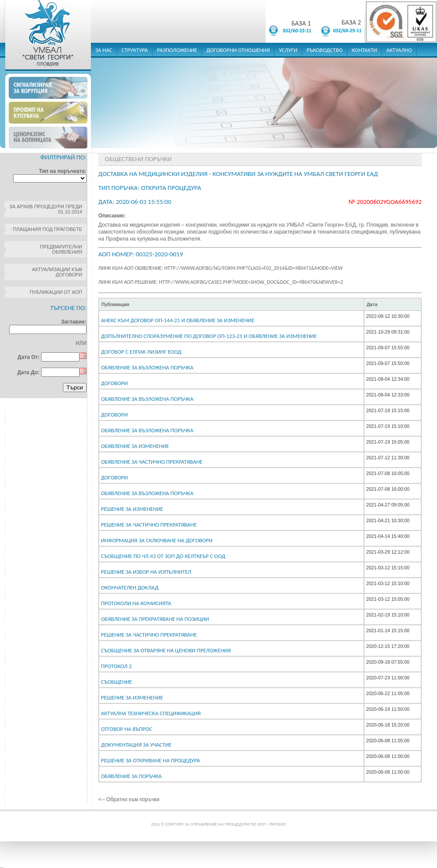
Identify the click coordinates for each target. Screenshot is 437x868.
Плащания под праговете (48, 229)
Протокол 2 (116, 666)
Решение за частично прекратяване (149, 525)
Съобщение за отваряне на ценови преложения (166, 650)
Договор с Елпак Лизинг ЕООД (141, 352)
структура (135, 50)
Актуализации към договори (57, 272)
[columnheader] (231, 304)
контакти (364, 50)
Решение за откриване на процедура (151, 760)
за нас (104, 50)
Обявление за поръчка (131, 776)
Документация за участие (136, 745)
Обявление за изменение (135, 446)
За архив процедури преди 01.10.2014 (46, 209)
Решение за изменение (132, 509)
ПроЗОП (277, 824)
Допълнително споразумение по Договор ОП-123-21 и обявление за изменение (209, 336)
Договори (114, 383)
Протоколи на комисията (136, 603)
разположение (177, 50)
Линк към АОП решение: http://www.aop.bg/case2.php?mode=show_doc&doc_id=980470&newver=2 (221, 282)
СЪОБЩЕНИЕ (116, 682)
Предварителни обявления (61, 249)
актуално (399, 50)
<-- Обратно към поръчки (129, 799)
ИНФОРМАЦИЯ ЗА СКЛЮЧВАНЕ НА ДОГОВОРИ (157, 540)
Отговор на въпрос (127, 729)
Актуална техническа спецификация (151, 713)
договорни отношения (238, 50)
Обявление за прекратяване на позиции (155, 619)
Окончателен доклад (130, 587)
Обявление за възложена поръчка (147, 367)
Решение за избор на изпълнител (146, 572)
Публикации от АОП (56, 292)
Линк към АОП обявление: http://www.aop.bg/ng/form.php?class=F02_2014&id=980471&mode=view (220, 268)
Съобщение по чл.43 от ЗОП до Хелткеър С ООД (163, 556)
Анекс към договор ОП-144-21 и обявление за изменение (178, 320)
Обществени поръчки (138, 159)
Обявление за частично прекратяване (152, 462)
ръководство (324, 50)
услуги (288, 50)
